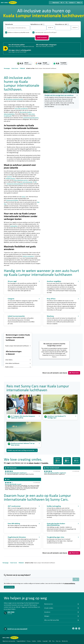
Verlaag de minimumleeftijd (15, 184)
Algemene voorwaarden (9, 641)
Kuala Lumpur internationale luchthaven (18, 346)
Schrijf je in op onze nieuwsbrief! (17, 629)
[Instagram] (76, 628)
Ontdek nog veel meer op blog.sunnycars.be (22, 450)
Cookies (34, 641)
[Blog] (79, 628)
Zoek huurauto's (42, 37)
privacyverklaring (70, 583)
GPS (36, 182)
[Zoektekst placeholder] (38, 579)
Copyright (45, 641)
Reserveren (74, 373)
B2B (50, 641)
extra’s (24, 197)
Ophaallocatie (9, 24)
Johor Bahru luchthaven (18, 363)
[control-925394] (38, 28)
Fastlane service (10, 178)
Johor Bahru (18, 360)
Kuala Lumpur (18, 367)
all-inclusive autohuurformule (14, 99)
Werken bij (65, 641)
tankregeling (14, 226)
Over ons (58, 641)
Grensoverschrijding (12, 200)
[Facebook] (73, 628)
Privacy (29, 641)
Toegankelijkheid (21, 641)
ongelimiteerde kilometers (31, 118)
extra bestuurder (28, 182)
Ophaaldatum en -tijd (37, 24)
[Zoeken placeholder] (76, 579)
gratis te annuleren (28, 256)
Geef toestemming (9, 587)
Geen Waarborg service (21, 180)
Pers (53, 641)
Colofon (39, 641)
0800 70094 (11, 612)
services (9, 177)
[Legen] (28, 28)
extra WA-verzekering (21, 109)
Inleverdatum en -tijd (62, 24)
